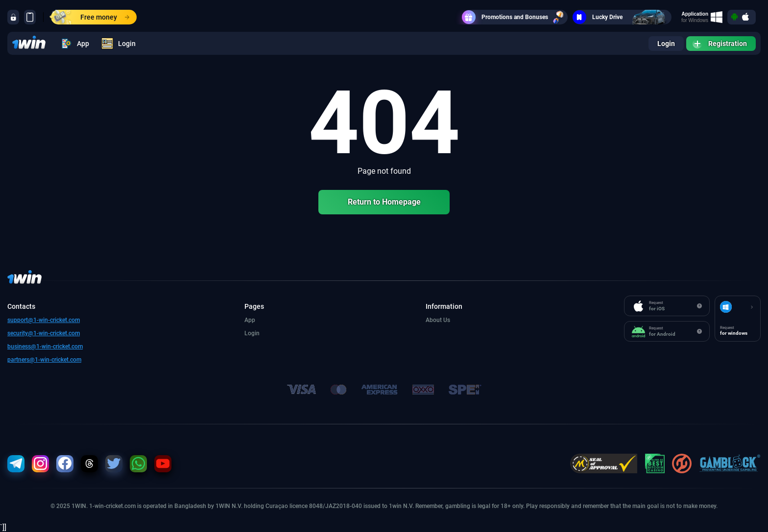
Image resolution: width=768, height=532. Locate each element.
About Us (438, 320)
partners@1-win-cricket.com (44, 360)
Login (119, 44)
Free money (90, 17)
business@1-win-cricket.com (45, 347)
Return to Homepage (384, 202)
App (75, 44)
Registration (720, 44)
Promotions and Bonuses (515, 17)
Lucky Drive (622, 17)
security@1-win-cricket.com (44, 333)
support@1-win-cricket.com (44, 320)
